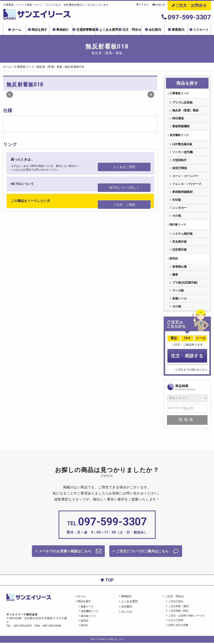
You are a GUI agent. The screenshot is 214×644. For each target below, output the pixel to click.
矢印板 (177, 201)
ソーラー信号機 (182, 153)
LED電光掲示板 (182, 145)
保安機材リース (180, 136)
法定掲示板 (180, 251)
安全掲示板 (180, 243)
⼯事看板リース (180, 94)
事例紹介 (62, 30)
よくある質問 (109, 30)
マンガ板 (178, 293)
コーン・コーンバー (185, 177)
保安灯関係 (180, 169)
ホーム (17, 30)
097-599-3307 (186, 17)
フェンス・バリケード (187, 185)
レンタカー (180, 209)
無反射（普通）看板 (185, 111)
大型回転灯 (180, 161)
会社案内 (155, 30)
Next (151, 95)
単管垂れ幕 (180, 269)
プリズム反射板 (182, 103)
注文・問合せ (132, 30)
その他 (177, 216)
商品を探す (39, 30)
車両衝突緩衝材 (182, 193)
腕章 (175, 277)
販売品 (174, 260)
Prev (10, 95)
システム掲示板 (182, 235)
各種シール (180, 301)
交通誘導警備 (86, 30)
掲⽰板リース (178, 226)
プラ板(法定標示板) (185, 285)
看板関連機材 (181, 127)
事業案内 (178, 30)
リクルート (201, 30)
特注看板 (178, 119)
